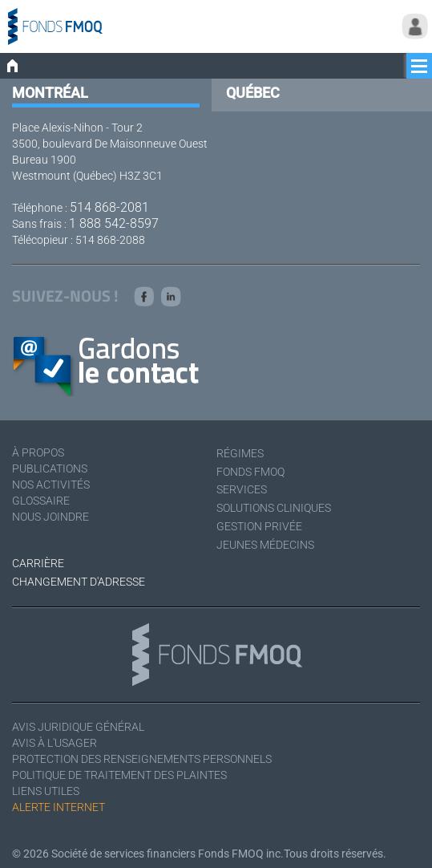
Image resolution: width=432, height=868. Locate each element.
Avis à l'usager (55, 743)
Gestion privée (259, 526)
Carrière (38, 563)
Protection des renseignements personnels (142, 759)
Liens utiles (46, 791)
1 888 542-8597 (114, 223)
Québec (253, 93)
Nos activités (51, 485)
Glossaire (41, 501)
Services (242, 489)
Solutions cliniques (274, 508)
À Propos (38, 452)
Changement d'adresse (79, 582)
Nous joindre (50, 517)
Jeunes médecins (265, 545)
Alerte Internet (59, 807)
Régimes (240, 453)
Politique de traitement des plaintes (119, 775)
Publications (50, 468)
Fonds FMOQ (250, 472)
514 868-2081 (109, 207)
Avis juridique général (78, 727)
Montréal (50, 93)
